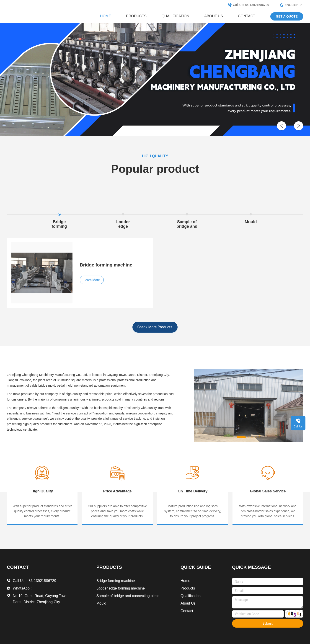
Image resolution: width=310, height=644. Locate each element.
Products (136, 16)
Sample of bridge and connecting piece (128, 596)
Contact (247, 16)
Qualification (176, 16)
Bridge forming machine (116, 581)
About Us (214, 16)
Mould (101, 603)
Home (106, 16)
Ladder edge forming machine (121, 588)
